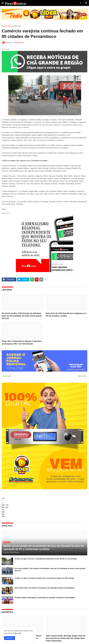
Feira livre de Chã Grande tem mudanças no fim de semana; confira (66, 315)
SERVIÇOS (17, 26)
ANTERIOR (7, 376)
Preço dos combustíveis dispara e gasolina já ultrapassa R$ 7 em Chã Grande (22, 342)
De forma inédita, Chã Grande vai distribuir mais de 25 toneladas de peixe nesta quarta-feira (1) (22, 316)
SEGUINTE (82, 376)
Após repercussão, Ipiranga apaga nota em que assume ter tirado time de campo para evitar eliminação (66, 638)
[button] (3, 3)
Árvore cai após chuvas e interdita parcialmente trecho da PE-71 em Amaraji (46, 559)
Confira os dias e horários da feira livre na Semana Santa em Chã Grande (44, 578)
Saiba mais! (17, 633)
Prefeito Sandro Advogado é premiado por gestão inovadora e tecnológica (45, 597)
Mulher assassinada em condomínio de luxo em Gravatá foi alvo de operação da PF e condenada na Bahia (44, 548)
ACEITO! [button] (9, 638)
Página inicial (6, 26)
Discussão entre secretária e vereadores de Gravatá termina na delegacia (44, 588)
